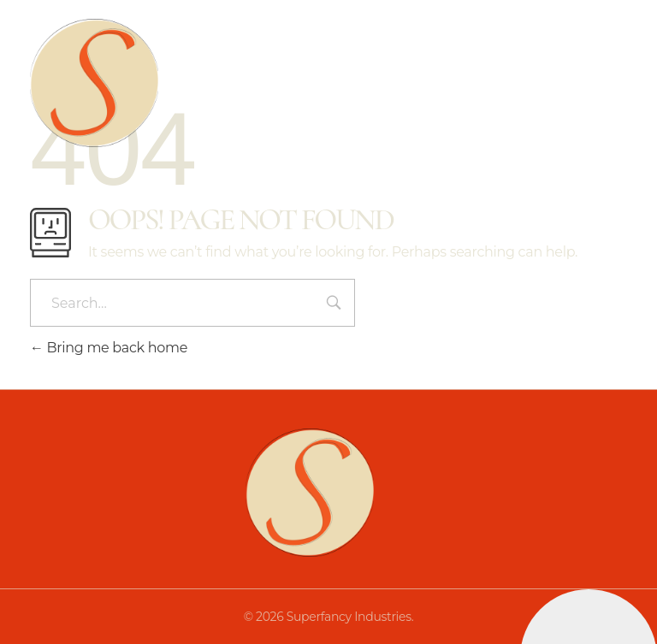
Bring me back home (109, 348)
